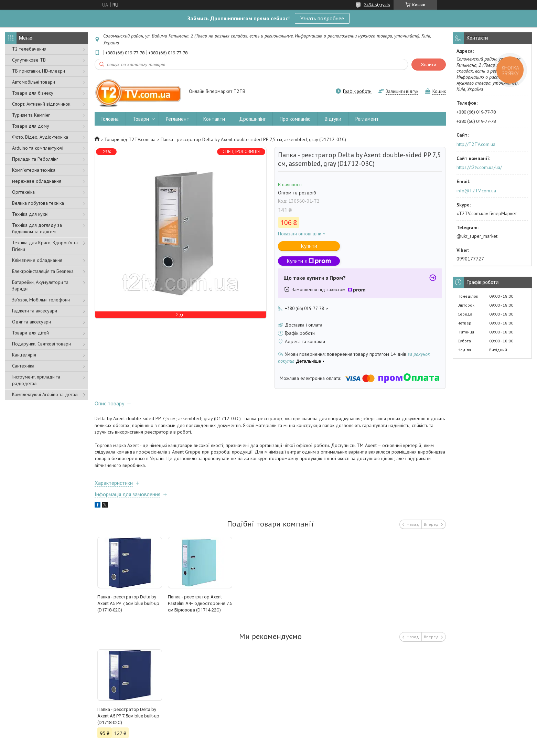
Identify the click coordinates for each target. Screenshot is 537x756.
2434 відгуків (377, 5)
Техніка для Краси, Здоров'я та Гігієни (45, 246)
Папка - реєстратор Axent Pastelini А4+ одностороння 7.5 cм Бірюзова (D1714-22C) (200, 603)
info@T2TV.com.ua (476, 191)
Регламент (178, 119)
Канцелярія (24, 355)
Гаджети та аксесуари (35, 311)
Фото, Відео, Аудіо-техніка (40, 137)
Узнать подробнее (322, 18)
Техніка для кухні (30, 214)
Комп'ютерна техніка (34, 170)
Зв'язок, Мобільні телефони (41, 300)
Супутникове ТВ (29, 60)
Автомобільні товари (34, 82)
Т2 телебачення (29, 49)
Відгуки (333, 119)
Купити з (309, 261)
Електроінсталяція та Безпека (43, 271)
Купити (309, 246)
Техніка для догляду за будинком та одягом (37, 228)
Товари (141, 119)
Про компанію (295, 119)
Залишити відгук (402, 91)
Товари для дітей (30, 333)
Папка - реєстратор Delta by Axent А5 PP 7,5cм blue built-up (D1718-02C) (128, 603)
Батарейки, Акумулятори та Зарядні (40, 285)
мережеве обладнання (37, 181)
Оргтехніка (23, 192)
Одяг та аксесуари (31, 322)
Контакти (214, 119)
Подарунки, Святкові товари (41, 344)
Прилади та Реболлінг (35, 159)
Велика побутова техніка (38, 203)
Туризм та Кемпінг (31, 115)
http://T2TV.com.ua (476, 144)
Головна (110, 119)
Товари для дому (31, 126)
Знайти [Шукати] (429, 65)
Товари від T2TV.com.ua (130, 139)
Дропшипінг (252, 119)
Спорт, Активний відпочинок (41, 104)
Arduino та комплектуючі (38, 148)
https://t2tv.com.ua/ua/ (479, 167)
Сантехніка (23, 366)
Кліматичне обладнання (37, 260)
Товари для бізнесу (33, 93)
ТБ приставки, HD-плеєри (39, 71)
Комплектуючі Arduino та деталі (45, 394)
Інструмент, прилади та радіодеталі (36, 380)
